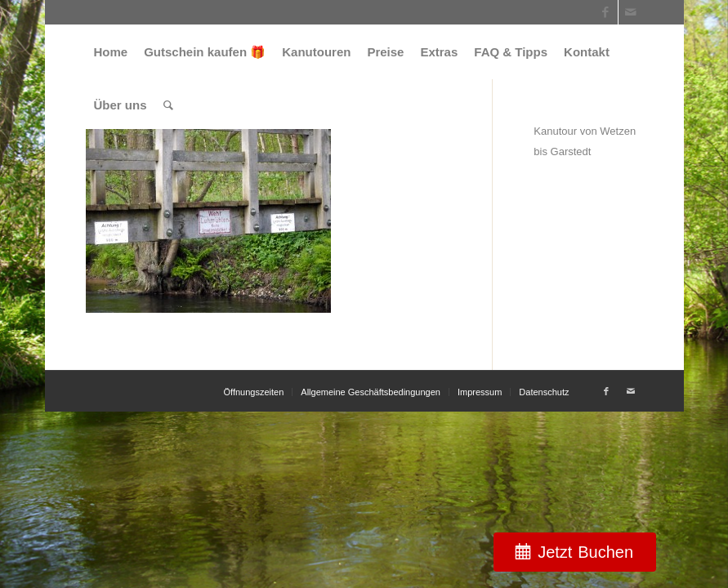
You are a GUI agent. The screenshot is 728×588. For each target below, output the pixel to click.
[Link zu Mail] (631, 12)
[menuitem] (111, 52)
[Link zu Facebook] (606, 12)
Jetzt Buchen (585, 552)
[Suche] (168, 105)
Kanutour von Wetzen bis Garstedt (585, 141)
